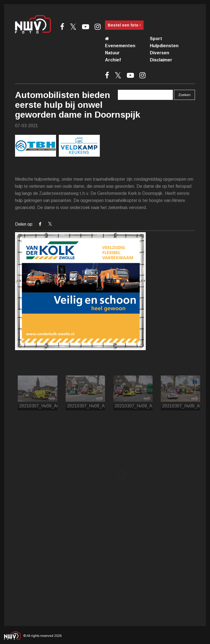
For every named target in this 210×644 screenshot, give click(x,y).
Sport (156, 39)
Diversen (160, 53)
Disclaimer (161, 60)
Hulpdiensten (164, 46)
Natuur (112, 53)
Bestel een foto (124, 25)
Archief (113, 60)
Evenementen (120, 46)
